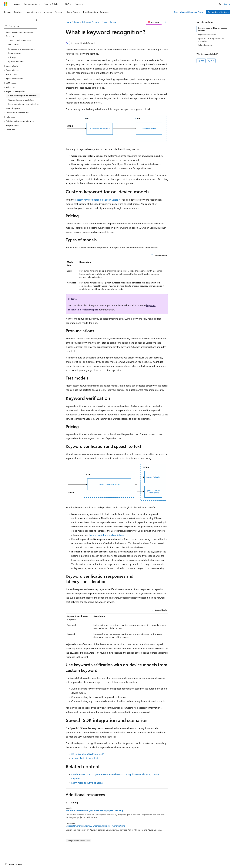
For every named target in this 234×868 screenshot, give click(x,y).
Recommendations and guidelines (106, 535)
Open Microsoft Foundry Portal (189, 12)
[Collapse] (37, 20)
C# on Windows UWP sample (86, 754)
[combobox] (20, 26)
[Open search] (220, 4)
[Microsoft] (6, 4)
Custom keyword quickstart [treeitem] (21, 100)
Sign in (227, 4)
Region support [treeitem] (15, 53)
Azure (76, 22)
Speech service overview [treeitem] (19, 40)
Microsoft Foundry (91, 22)
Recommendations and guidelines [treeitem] (24, 104)
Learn (68, 22)
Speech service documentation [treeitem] (20, 32)
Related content (205, 45)
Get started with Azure (218, 12)
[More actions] (166, 22)
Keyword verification (207, 35)
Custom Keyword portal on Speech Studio (97, 200)
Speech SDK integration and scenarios (211, 40)
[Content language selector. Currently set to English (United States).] (17, 864)
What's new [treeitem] (14, 45)
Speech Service (109, 22)
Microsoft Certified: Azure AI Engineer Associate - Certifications (95, 826)
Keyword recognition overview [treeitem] (23, 96)
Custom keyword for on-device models (212, 29)
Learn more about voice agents (87, 783)
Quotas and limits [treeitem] (16, 62)
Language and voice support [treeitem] (21, 49)
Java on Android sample (84, 758)
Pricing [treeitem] (11, 57)
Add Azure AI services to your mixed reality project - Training (94, 811)
